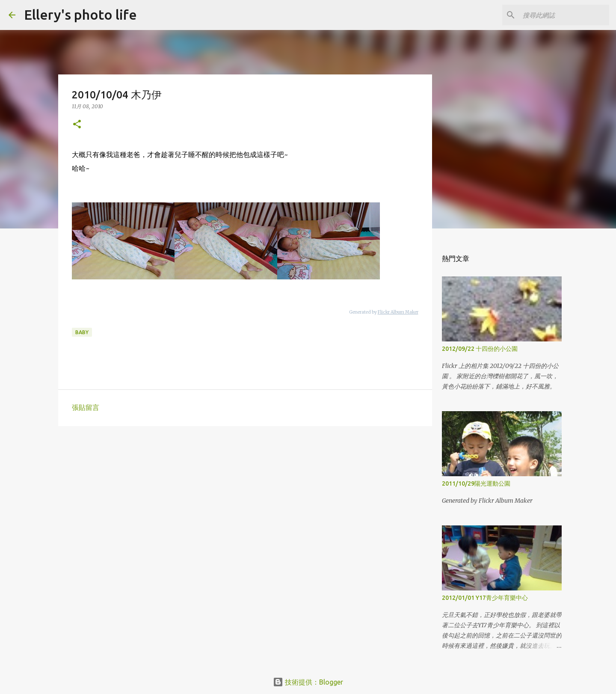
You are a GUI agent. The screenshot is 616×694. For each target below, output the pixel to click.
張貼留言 (86, 407)
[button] (77, 125)
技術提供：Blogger (308, 682)
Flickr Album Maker (398, 312)
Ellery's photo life (80, 15)
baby (82, 332)
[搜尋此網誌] (564, 15)
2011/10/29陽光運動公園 (476, 483)
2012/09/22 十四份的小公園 (480, 349)
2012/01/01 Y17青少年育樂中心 (485, 598)
